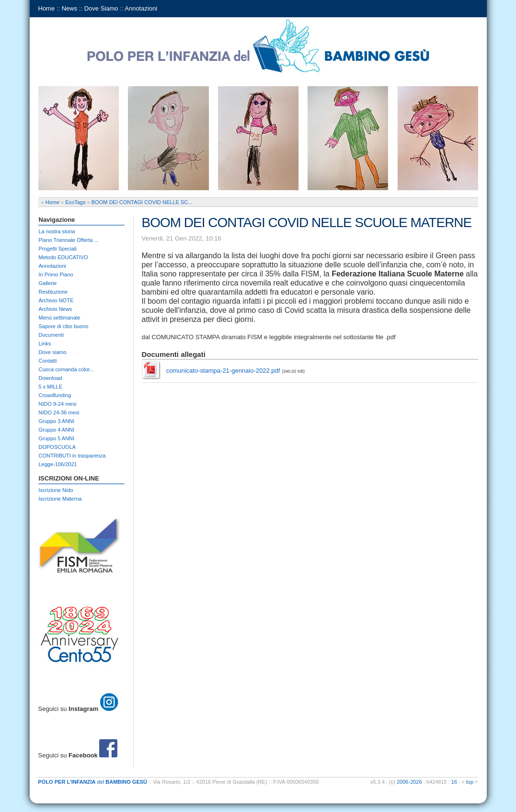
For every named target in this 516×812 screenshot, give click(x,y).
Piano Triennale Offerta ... (69, 240)
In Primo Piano (56, 274)
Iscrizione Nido (56, 490)
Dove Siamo (101, 8)
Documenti (52, 335)
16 (454, 782)
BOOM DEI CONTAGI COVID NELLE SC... (142, 202)
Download (51, 378)
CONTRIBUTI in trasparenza (72, 456)
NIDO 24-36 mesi (59, 412)
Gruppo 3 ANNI (57, 421)
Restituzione (53, 292)
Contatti (48, 361)
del (93, 782)
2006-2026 (409, 782)
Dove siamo (53, 352)
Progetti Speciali (58, 249)
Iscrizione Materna (60, 499)
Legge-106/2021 (58, 464)
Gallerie (48, 283)
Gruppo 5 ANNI (57, 438)
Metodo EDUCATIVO (63, 257)
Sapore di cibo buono (64, 326)
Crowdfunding (55, 395)
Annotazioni (141, 8)
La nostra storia (57, 231)
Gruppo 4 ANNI (57, 430)
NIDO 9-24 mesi (58, 404)
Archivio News (56, 309)
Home (47, 8)
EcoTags (75, 202)
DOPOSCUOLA (57, 447)
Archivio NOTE (56, 300)
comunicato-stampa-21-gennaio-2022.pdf (223, 371)
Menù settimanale (60, 318)
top (470, 782)
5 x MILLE (51, 387)
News (70, 8)
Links (45, 343)
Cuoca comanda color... (67, 369)
